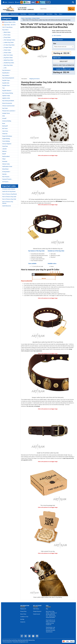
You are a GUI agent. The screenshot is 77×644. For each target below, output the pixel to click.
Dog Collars (23, 14)
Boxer (4, 123)
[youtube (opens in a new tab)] (33, 636)
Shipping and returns (35, 79)
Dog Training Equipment (8, 78)
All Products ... (6, 182)
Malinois (4, 151)
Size (55, 44)
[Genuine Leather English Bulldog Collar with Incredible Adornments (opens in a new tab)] (48, 575)
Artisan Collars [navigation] (36, 18)
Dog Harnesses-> (6, 70)
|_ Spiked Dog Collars (8, 60)
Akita (4, 116)
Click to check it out (64, 69)
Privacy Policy (23, 611)
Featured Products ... (7, 179)
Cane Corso (5, 131)
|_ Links (4, 68)
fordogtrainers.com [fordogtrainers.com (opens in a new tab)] (23, 642)
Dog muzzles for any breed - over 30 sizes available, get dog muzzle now (50, 622)
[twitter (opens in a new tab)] (26, 636)
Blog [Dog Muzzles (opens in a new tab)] (47, 609)
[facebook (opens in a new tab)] (22, 636)
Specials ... (5, 174)
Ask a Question (57, 36)
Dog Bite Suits (6, 83)
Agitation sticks (6, 98)
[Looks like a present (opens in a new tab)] (48, 529)
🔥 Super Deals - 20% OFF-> (9, 25)
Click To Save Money (7, 27)
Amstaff (4, 118)
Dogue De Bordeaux (7, 136)
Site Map (22, 619)
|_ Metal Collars (6, 32)
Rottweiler (5, 161)
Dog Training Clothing (8, 93)
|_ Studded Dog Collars (8, 63)
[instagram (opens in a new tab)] (37, 636)
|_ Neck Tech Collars (8, 55)
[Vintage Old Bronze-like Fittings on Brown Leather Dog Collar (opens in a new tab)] (48, 375)
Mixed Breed (5, 169)
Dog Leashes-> (6, 75)
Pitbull (4, 159)
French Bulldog (6, 141)
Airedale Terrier (6, 113)
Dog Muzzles (5, 14)
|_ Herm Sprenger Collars (9, 40)
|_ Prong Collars (6, 37)
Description (24, 79)
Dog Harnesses (15, 14)
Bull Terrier (5, 129)
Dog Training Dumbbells (8, 101)
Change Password (37, 611)
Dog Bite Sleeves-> (7, 91)
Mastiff (4, 154)
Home (5, 2)
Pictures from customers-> (9, 111)
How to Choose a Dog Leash (9, 197)
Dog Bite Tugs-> (6, 80)
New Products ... (6, 177)
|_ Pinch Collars (6, 35)
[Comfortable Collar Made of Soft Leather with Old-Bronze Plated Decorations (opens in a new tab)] (48, 177)
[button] (73, 2)
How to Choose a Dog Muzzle (9, 194)
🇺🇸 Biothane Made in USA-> (9, 22)
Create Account (37, 614)
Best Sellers (49, 14)
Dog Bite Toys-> (6, 85)
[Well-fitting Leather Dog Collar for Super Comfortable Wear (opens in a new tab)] (48, 320)
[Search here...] (48, 9)
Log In (17, 2)
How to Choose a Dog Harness (8, 202)
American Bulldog (7, 121)
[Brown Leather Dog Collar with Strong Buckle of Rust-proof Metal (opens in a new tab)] (48, 431)
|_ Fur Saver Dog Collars (8, 45)
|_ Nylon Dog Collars (8, 65)
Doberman (5, 134)
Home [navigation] (23, 18)
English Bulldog (6, 139)
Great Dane (5, 146)
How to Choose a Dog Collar (9, 199)
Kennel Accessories (7, 103)
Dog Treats (5, 108)
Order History (36, 609)
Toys (3, 88)
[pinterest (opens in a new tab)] (29, 636)
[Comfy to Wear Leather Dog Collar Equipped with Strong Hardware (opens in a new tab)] (48, 226)
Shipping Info (23, 609)
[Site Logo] (9, 9)
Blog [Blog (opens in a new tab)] (56, 14)
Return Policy (23, 614)
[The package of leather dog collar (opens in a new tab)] (48, 483)
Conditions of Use (24, 617)
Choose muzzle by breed (8, 106)
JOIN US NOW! (41, 14)
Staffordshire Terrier (7, 167)
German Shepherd (7, 144)
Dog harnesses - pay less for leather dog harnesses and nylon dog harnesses (51, 630)
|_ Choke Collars (7, 50)
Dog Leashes (32, 14)
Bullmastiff (5, 126)
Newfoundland (6, 156)
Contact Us (11, 2)
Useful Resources (7, 206)
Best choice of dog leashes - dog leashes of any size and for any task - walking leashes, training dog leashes (51, 614)
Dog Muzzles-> (6, 73)
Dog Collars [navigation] (28, 18)
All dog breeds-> (6, 172)
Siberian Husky (6, 164)
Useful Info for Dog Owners (9, 191)
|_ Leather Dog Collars (8, 42)
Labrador (5, 149)
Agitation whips (6, 96)
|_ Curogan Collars (7, 47)
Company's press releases (9, 189)
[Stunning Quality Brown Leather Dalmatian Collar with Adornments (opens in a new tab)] (48, 120)
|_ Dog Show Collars (7, 58)
